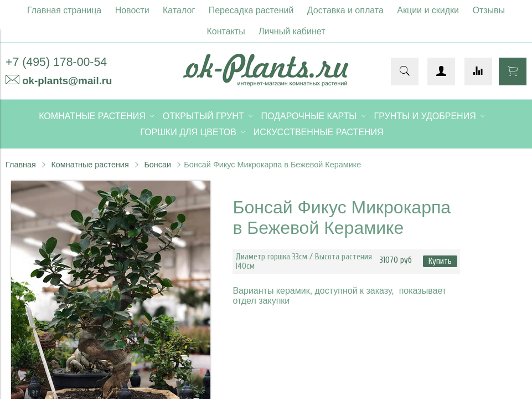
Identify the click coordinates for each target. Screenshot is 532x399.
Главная (21, 165)
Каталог (179, 10)
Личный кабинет (292, 31)
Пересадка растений (251, 10)
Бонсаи (157, 165)
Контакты (226, 31)
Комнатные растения (90, 165)
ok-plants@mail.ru (67, 81)
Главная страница (64, 10)
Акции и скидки (428, 10)
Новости (132, 10)
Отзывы (489, 10)
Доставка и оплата (345, 10)
